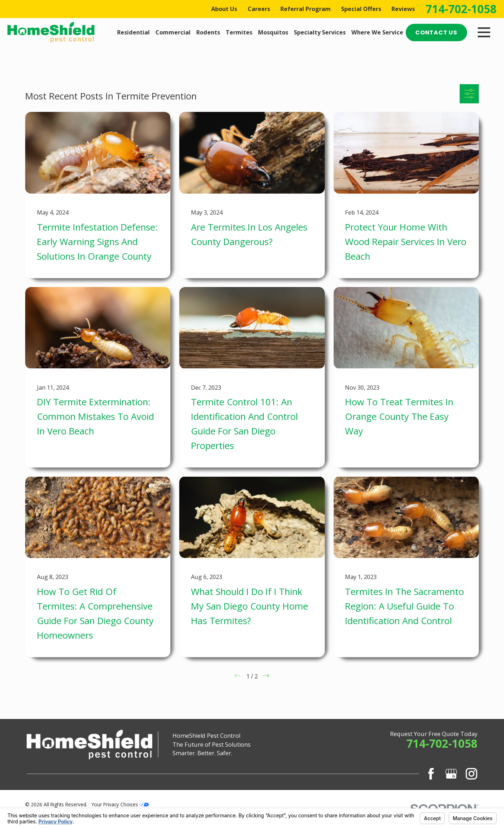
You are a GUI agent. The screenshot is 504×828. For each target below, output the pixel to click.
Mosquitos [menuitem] (273, 32)
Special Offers (361, 9)
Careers (259, 9)
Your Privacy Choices (120, 805)
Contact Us (436, 33)
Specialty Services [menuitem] (320, 32)
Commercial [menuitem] (173, 32)
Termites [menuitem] (239, 32)
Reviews (403, 9)
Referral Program (306, 9)
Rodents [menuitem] (208, 32)
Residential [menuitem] (133, 32)
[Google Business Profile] (451, 774)
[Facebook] (431, 774)
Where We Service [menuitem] (377, 32)
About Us (224, 9)
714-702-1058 (461, 9)
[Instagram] (472, 774)
